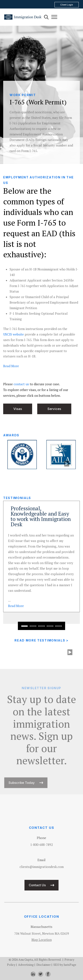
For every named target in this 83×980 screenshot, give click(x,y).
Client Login (67, 5)
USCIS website (14, 334)
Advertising (26, 965)
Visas (18, 409)
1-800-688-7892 (41, 845)
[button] (24, 626)
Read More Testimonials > (41, 640)
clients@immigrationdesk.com (42, 867)
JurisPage (70, 965)
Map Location (42, 940)
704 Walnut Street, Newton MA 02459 (42, 933)
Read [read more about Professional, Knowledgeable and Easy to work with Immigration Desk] (16, 606)
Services (54, 409)
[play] (67, 464)
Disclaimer (44, 965)
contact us (21, 384)
